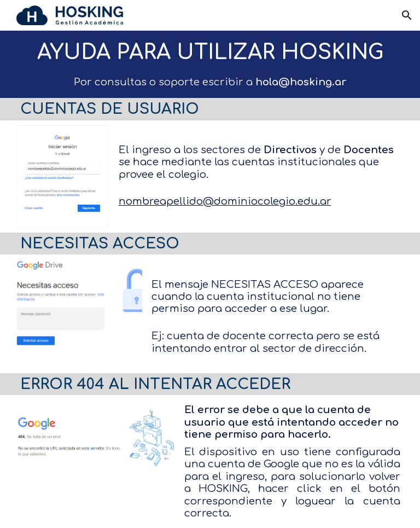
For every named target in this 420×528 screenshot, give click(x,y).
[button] (407, 15)
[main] (210, 53)
